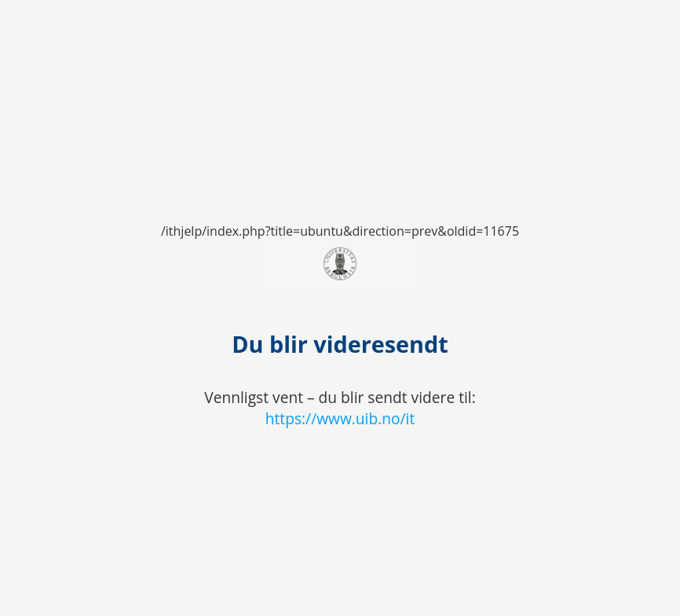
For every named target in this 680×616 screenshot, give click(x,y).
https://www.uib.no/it (340, 418)
